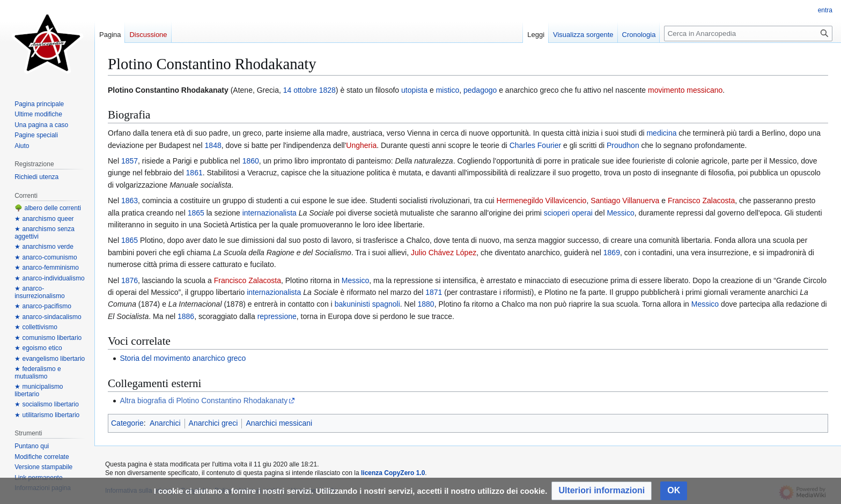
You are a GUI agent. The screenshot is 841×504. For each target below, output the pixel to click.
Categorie (127, 423)
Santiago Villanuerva (625, 201)
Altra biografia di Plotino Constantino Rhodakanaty (204, 401)
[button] (602, 491)
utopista (414, 90)
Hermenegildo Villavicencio (542, 201)
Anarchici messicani (279, 423)
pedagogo (480, 90)
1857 (130, 161)
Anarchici (165, 423)
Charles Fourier (535, 145)
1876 (130, 280)
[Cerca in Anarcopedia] (748, 34)
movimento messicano (685, 90)
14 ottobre (300, 90)
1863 (130, 201)
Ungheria (361, 145)
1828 (327, 90)
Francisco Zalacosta (701, 201)
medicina (661, 133)
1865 (196, 213)
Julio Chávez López (444, 253)
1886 (186, 316)
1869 (612, 253)
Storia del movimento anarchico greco (183, 358)
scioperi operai (568, 213)
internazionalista (270, 213)
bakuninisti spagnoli (367, 304)
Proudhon (623, 145)
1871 (434, 292)
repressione (277, 316)
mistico (448, 90)
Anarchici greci (213, 423)
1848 (213, 145)
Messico (620, 213)
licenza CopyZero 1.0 (393, 473)
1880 (426, 304)
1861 (194, 173)
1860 (251, 161)
